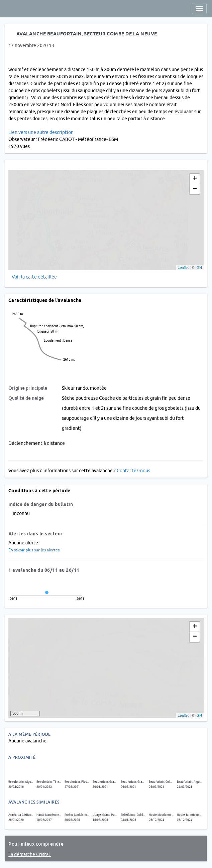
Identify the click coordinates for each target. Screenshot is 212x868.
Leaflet (183, 268)
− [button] (195, 189)
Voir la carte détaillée (34, 277)
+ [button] (195, 179)
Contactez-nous (133, 471)
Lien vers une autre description (41, 132)
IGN (199, 268)
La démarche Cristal (30, 854)
